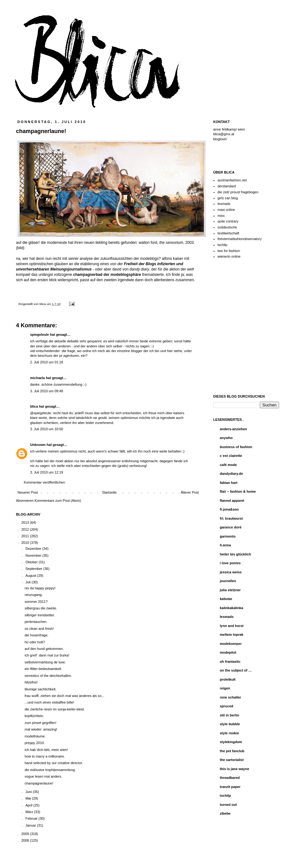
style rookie (229, 733)
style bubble (230, 724)
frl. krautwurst (231, 518)
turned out (228, 805)
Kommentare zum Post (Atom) (58, 501)
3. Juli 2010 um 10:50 (47, 429)
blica (43, 304)
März (30, 812)
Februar (32, 818)
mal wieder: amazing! (41, 729)
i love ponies (230, 563)
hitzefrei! (31, 682)
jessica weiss (231, 572)
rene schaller (230, 697)
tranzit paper (230, 787)
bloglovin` (221, 139)
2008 (26, 840)
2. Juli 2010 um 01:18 (47, 362)
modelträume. (35, 736)
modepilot (228, 652)
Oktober (32, 562)
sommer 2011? (36, 602)
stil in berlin (230, 715)
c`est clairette (231, 456)
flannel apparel (232, 501)
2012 (26, 529)
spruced (227, 706)
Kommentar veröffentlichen (44, 482)
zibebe (225, 813)
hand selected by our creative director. (54, 763)
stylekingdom (231, 742)
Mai (29, 798)
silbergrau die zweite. (41, 608)
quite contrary (228, 221)
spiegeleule (40, 335)
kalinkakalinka (232, 608)
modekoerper (231, 644)
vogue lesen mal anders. (43, 776)
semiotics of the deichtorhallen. (48, 676)
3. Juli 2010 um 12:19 (47, 472)
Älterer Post (190, 492)
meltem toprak (232, 635)
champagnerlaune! (39, 783)
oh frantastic (230, 662)
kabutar (226, 599)
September (34, 569)
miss (221, 216)
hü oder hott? (35, 642)
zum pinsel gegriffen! (40, 723)
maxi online (226, 210)
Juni (29, 792)
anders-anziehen (233, 429)
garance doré (231, 527)
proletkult (228, 679)
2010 (26, 543)
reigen (225, 688)
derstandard (227, 186)
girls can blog (228, 198)
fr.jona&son (229, 509)
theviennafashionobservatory (240, 239)
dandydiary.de (231, 474)
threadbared (230, 778)
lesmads (224, 204)
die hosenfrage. (36, 635)
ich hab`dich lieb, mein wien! (46, 750)
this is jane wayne (235, 769)
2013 (26, 522)
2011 (26, 536)
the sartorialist (232, 760)
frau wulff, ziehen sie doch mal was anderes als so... (64, 696)
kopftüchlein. (34, 716)
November (34, 555)
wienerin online (229, 256)
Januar (31, 825)
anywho (226, 438)
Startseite (109, 492)
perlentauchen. (36, 622)
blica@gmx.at (224, 134)
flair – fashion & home (238, 491)
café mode (228, 465)
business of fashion (236, 447)
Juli (29, 582)
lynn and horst (232, 626)
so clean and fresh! (39, 629)
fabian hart (229, 483)
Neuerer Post (28, 492)
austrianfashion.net (232, 180)
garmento (228, 536)
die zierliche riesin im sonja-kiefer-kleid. (54, 709)
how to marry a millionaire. (45, 756)
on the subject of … (236, 670)
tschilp (222, 245)
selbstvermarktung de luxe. (45, 662)
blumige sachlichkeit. (40, 689)
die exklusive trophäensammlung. (50, 770)
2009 (26, 834)
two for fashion (229, 251)
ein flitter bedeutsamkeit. (43, 669)
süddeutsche (227, 227)
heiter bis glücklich (235, 554)
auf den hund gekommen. (44, 649)
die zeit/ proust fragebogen (238, 192)
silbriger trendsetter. (40, 615)
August (31, 576)
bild (20, 248)
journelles (228, 581)
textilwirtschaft (228, 233)
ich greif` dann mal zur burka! (47, 655)
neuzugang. (34, 595)
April (29, 805)
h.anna (225, 545)
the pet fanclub (232, 751)
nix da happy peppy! (40, 588)
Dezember (34, 549)
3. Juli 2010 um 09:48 (47, 391)
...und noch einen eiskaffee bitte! (49, 702)
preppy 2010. (34, 743)
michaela (37, 378)
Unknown (38, 445)
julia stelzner (230, 590)
